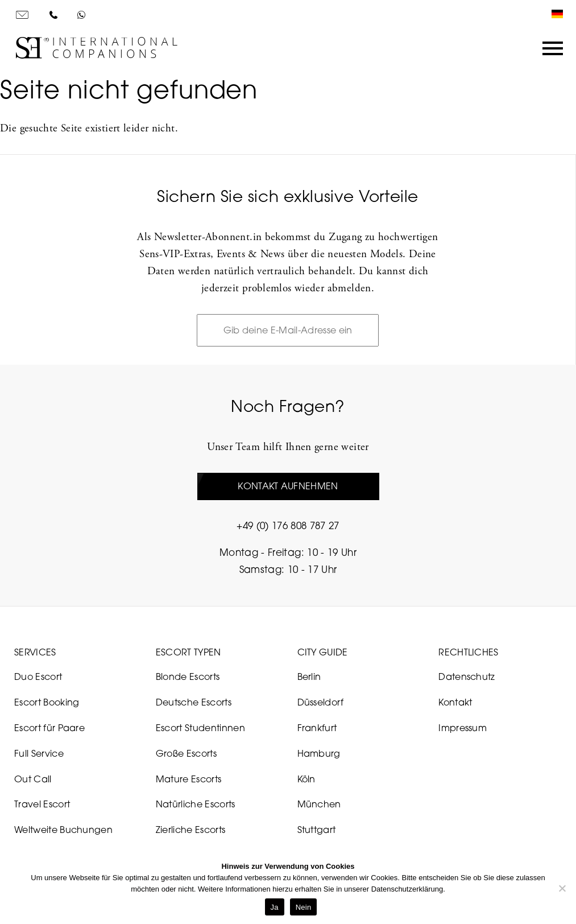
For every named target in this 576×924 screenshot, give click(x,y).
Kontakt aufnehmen (288, 486)
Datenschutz (467, 676)
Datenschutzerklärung (407, 889)
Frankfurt (317, 728)
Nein (304, 907)
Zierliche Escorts (190, 830)
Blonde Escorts (188, 676)
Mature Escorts (188, 779)
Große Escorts (186, 753)
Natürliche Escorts (196, 804)
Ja (275, 907)
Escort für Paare (49, 728)
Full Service (39, 753)
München (319, 804)
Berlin (309, 676)
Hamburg (319, 753)
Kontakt (455, 702)
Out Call (33, 779)
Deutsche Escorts (194, 702)
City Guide (323, 652)
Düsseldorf (321, 702)
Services (35, 652)
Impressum (463, 728)
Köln (306, 779)
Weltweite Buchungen (63, 830)
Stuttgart (317, 830)
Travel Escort (42, 804)
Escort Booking (47, 702)
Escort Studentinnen (200, 728)
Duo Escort (38, 676)
